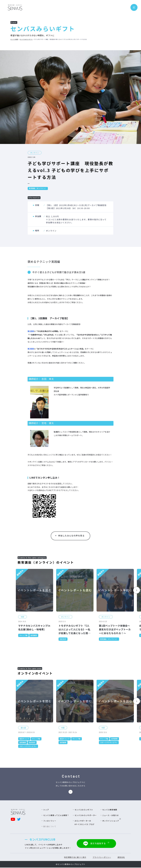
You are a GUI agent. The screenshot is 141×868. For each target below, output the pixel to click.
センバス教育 (14, 39)
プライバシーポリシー (101, 858)
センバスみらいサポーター (86, 816)
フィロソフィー (50, 821)
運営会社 (121, 858)
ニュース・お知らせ (110, 816)
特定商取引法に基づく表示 (74, 858)
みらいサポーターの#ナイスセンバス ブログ (84, 823)
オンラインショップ (111, 821)
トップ (46, 810)
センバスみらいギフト (26, 39)
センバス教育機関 (110, 810)
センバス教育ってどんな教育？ (56, 816)
